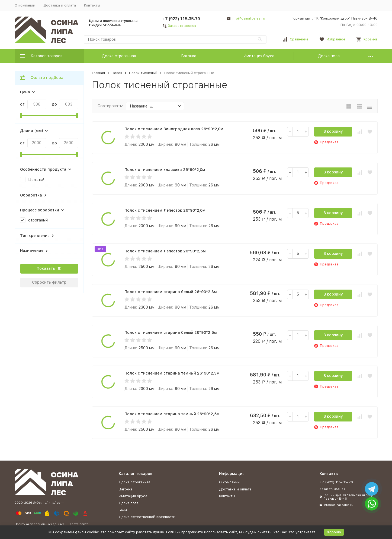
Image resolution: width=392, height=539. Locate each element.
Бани (123, 510)
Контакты (92, 5)
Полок (117, 73)
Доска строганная (119, 56)
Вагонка (189, 56)
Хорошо (334, 532)
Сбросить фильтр (49, 282)
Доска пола (329, 56)
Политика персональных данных (39, 524)
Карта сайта (79, 524)
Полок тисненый (143, 73)
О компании (25, 5)
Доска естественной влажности (147, 517)
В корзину (333, 131)
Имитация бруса (259, 56)
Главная (98, 73)
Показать (46, 268)
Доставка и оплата (60, 5)
